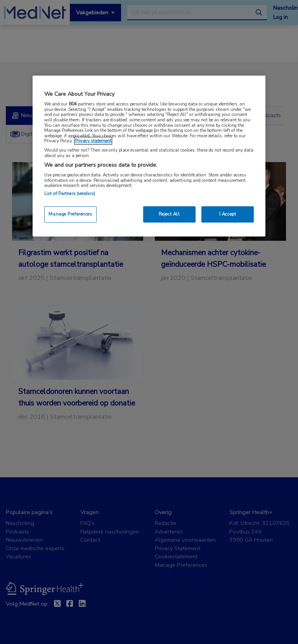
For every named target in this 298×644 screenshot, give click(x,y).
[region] (149, 156)
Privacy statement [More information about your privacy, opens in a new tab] (93, 141)
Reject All (169, 214)
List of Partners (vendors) (70, 193)
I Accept (228, 214)
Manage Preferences (70, 214)
